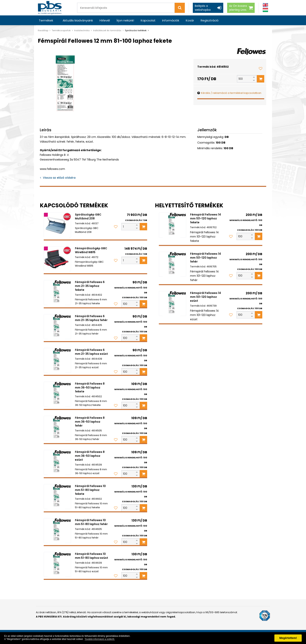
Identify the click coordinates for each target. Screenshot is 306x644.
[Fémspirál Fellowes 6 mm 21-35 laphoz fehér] (57, 327)
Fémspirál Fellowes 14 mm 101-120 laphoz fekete (205, 218)
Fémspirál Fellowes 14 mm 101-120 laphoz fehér (205, 258)
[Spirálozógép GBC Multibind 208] (57, 225)
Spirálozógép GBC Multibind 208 (88, 216)
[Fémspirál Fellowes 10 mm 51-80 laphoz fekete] (57, 497)
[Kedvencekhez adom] (261, 68)
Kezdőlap (43, 30)
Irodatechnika (82, 30)
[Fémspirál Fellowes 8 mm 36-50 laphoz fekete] (57, 394)
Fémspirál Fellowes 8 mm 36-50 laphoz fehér (90, 422)
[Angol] (265, 5)
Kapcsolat (148, 20)
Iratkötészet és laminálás (107, 30)
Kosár (190, 20)
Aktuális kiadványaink (78, 20)
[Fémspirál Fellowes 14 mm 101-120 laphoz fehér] (173, 264)
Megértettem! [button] (288, 638)
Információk (171, 20)
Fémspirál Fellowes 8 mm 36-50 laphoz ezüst (90, 456)
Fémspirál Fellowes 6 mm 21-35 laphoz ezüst (91, 352)
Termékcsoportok (61, 30)
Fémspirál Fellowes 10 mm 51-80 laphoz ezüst (92, 556)
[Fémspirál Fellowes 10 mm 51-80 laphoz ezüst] (57, 564)
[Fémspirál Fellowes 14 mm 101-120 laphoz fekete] (173, 225)
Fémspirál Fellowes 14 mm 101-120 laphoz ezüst (205, 297)
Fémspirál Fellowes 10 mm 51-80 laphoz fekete (90, 490)
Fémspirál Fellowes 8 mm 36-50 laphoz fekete (90, 388)
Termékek (46, 20)
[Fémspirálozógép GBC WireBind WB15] (57, 259)
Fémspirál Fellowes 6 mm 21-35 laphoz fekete (90, 286)
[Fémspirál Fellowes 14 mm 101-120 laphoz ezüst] (173, 303)
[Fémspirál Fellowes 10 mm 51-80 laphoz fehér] (57, 531)
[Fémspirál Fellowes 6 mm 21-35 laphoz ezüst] (57, 360)
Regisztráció (210, 20)
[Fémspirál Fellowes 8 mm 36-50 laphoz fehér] (57, 428)
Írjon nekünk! (125, 20)
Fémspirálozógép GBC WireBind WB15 (91, 250)
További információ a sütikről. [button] (100, 639)
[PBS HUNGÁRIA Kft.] (50, 8)
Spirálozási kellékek (136, 30)
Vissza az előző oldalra (59, 178)
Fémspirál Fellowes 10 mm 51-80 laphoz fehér (91, 522)
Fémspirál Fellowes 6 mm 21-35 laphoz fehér (91, 318)
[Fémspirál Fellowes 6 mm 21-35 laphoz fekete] (57, 293)
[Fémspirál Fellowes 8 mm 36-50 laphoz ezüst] (57, 462)
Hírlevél (105, 20)
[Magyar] (265, 10)
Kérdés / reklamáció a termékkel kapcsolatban (231, 93)
